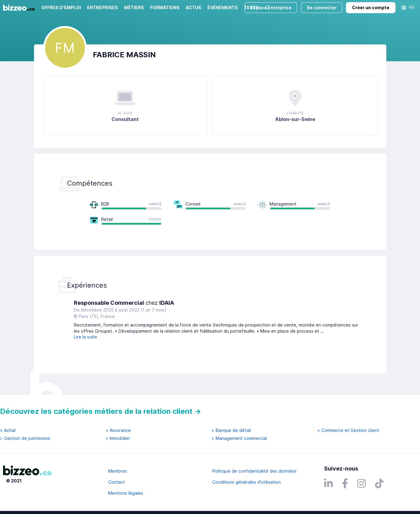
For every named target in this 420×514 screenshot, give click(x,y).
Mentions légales (126, 493)
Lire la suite (85, 337)
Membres (118, 471)
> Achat (8, 430)
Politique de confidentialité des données (254, 471)
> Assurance (118, 430)
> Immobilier (118, 438)
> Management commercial (239, 438)
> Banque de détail (231, 430)
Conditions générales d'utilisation (246, 482)
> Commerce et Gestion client (348, 430)
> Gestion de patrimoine (25, 438)
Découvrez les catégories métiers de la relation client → (101, 411)
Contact (117, 482)
